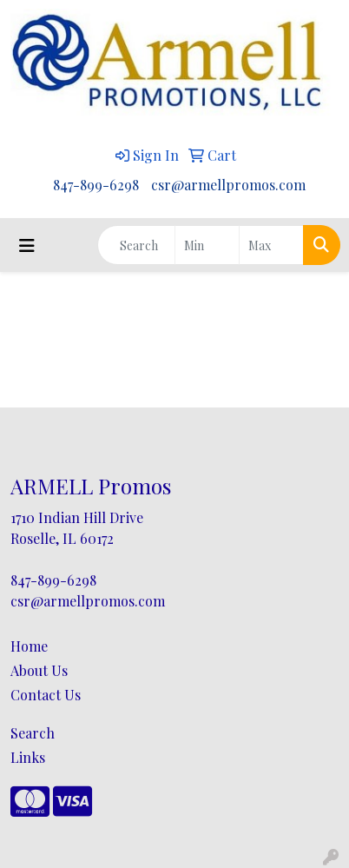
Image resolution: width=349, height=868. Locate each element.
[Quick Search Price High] (271, 245)
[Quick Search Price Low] (207, 245)
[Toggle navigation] (27, 245)
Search (33, 733)
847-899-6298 (96, 185)
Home (29, 646)
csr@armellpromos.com (228, 185)
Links (28, 757)
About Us (39, 670)
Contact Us (46, 695)
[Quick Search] (136, 245)
